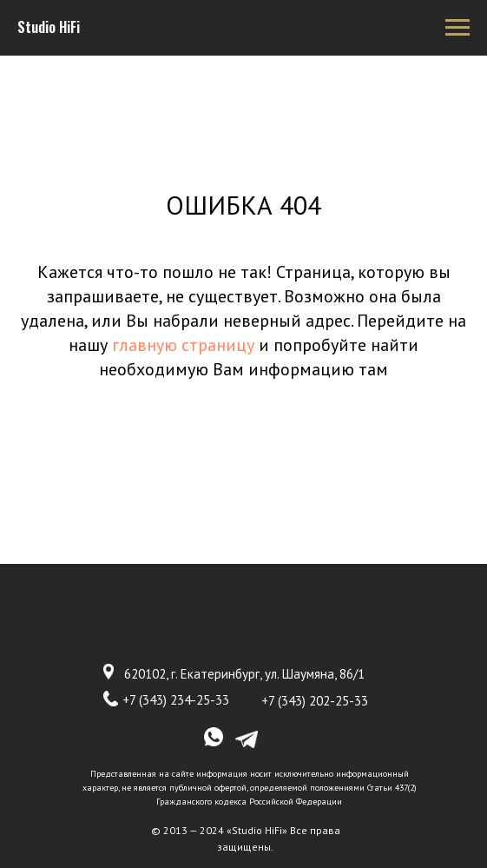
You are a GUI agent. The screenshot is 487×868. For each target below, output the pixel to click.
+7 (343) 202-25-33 (315, 701)
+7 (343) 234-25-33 (176, 700)
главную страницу (183, 345)
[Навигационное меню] (457, 28)
